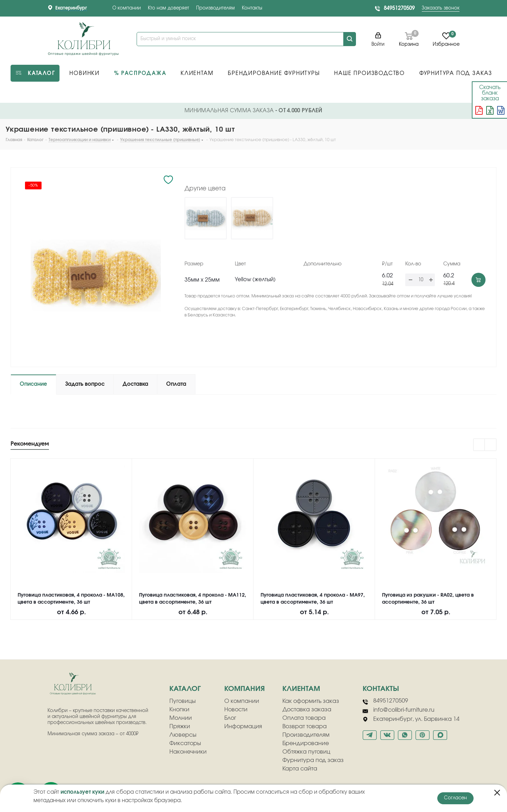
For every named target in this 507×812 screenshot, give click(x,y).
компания (245, 689)
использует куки (82, 792)
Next (491, 445)
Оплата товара (304, 718)
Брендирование (306, 743)
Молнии (181, 718)
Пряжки (180, 726)
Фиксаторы (185, 743)
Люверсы (183, 735)
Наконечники (188, 752)
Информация (243, 726)
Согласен (455, 798)
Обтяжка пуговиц (306, 752)
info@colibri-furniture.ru (399, 710)
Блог (230, 718)
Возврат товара (305, 726)
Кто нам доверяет (168, 8)
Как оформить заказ (311, 701)
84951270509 (399, 8)
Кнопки (179, 710)
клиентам (301, 689)
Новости (236, 710)
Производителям (215, 8)
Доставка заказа (307, 710)
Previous (479, 445)
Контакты (252, 8)
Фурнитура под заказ (313, 760)
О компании (127, 8)
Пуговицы (183, 701)
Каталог (185, 689)
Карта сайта (300, 769)
